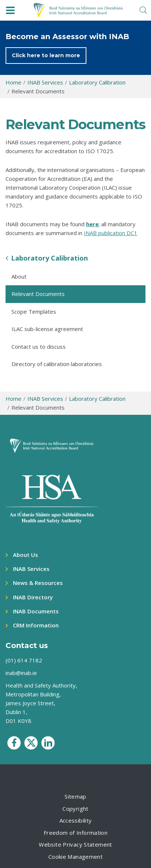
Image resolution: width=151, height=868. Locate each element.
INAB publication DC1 (111, 233)
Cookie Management (75, 857)
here (92, 224)
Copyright (75, 809)
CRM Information (36, 625)
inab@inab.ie (21, 673)
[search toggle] (143, 10)
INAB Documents (36, 611)
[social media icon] (14, 743)
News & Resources (38, 583)
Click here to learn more (46, 55)
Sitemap (75, 796)
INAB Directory (33, 597)
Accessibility (76, 820)
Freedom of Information (75, 833)
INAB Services (31, 569)
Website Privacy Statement (75, 844)
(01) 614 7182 (24, 660)
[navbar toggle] (10, 10)
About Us (25, 555)
